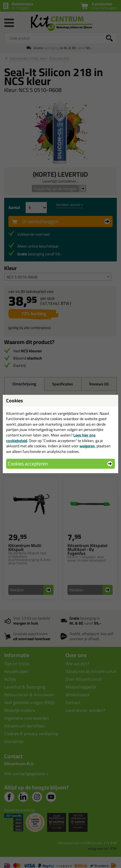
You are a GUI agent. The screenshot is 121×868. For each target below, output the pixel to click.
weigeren (87, 446)
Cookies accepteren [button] (28, 464)
